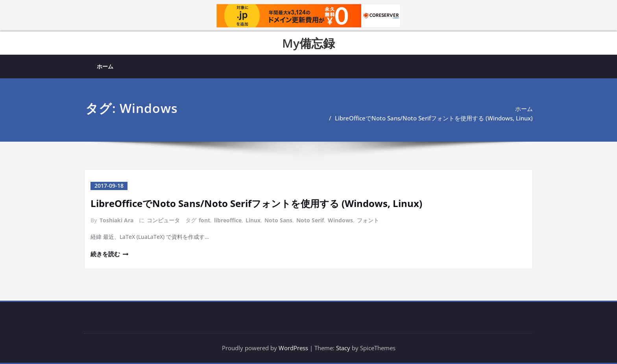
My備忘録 (308, 43)
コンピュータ (163, 220)
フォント (368, 220)
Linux (253, 220)
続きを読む (105, 254)
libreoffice (228, 220)
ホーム (105, 66)
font (204, 220)
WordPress (293, 348)
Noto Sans (278, 220)
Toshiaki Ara (116, 220)
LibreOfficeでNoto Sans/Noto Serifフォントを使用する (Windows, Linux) (434, 118)
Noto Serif (310, 220)
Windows (340, 220)
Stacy (343, 348)
